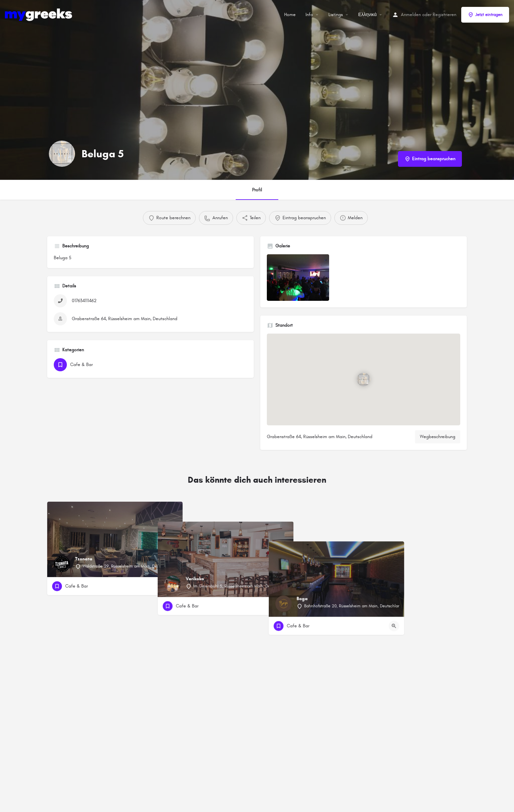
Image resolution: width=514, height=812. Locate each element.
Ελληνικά (367, 15)
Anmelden (411, 15)
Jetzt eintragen (485, 15)
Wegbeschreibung (438, 437)
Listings (336, 15)
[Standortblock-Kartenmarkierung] (364, 379)
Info (309, 15)
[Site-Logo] (39, 14)
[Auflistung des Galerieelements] (298, 278)
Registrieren (445, 15)
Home (290, 15)
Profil (257, 190)
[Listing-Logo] (62, 154)
